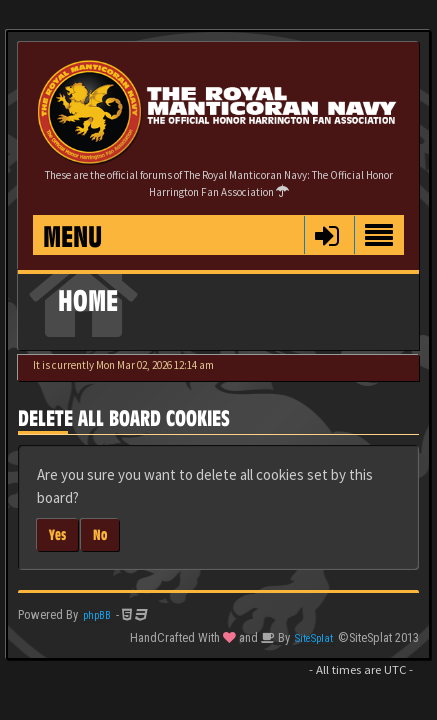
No (100, 534)
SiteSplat (314, 638)
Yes (57, 534)
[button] (326, 235)
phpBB (97, 615)
